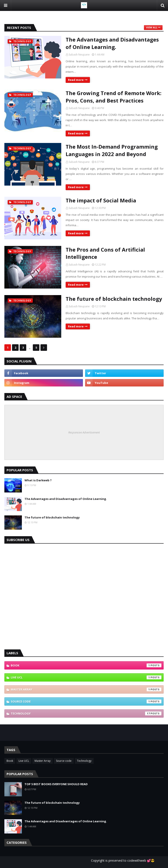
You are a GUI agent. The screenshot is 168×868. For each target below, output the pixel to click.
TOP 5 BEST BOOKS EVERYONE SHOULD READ (56, 784)
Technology (86, 713)
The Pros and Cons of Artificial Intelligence (105, 253)
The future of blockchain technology (114, 299)
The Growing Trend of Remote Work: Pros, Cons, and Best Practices (114, 97)
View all (152, 27)
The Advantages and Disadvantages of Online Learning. (112, 43)
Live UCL (86, 677)
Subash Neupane (79, 55)
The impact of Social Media (101, 200)
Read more (76, 80)
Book (86, 665)
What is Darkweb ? (38, 480)
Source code (86, 701)
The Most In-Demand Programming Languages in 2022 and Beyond (112, 150)
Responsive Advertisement (84, 432)
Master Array (86, 689)
